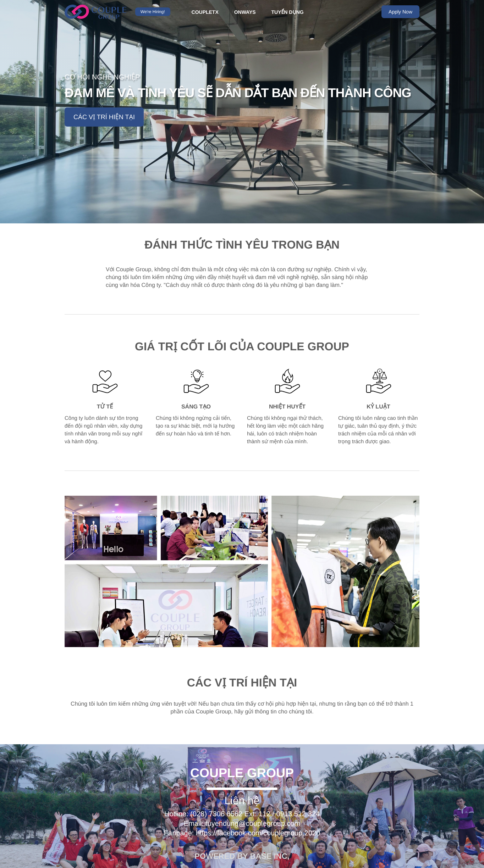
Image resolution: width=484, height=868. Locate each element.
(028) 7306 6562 (216, 814)
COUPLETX (205, 12)
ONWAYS (245, 12)
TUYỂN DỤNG (288, 12)
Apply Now (400, 12)
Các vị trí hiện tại (104, 117)
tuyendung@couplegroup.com (253, 824)
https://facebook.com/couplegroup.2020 (258, 833)
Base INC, (269, 856)
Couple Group (242, 773)
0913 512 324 (298, 814)
